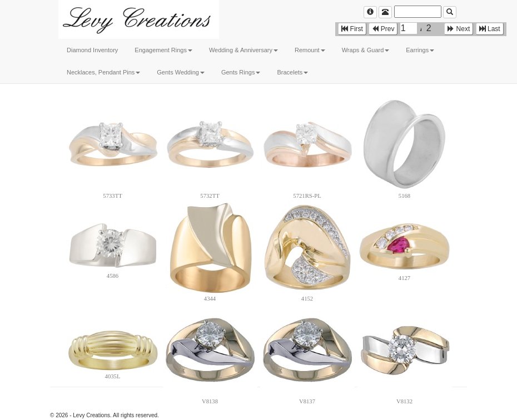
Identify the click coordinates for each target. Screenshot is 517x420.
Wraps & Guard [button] (366, 50)
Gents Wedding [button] (181, 72)
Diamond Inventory (92, 50)
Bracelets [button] (292, 72)
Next (459, 29)
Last (490, 29)
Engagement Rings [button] (163, 50)
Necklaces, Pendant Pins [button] (103, 72)
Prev (383, 29)
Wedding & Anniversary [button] (243, 50)
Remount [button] (310, 50)
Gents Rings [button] (241, 72)
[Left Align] (370, 12)
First (352, 29)
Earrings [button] (420, 50)
